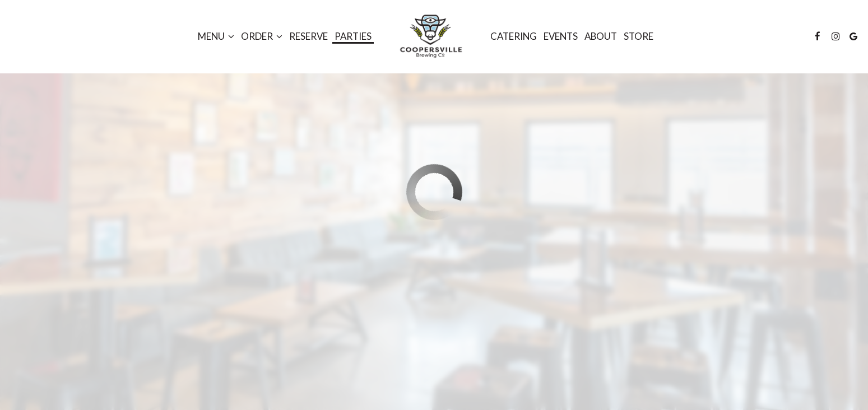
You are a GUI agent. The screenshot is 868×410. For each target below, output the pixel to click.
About (601, 36)
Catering (514, 36)
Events (561, 36)
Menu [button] (216, 36)
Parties (353, 36)
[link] (431, 36)
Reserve (308, 36)
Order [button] (262, 36)
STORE (639, 36)
